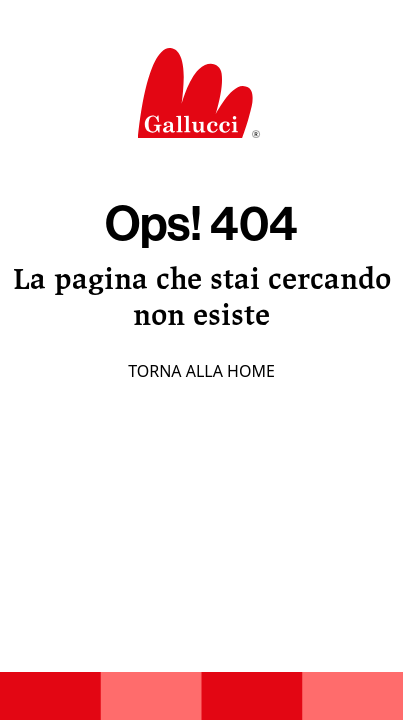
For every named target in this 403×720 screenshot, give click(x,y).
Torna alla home (201, 371)
